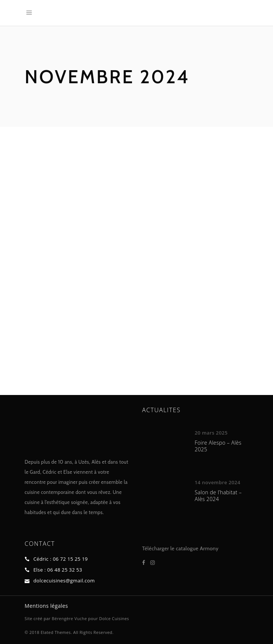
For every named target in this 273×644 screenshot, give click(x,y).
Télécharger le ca (161, 548)
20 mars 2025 (211, 433)
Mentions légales (46, 606)
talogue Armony (200, 548)
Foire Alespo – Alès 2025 (218, 446)
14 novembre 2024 (217, 482)
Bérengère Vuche (69, 618)
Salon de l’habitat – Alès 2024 (218, 496)
